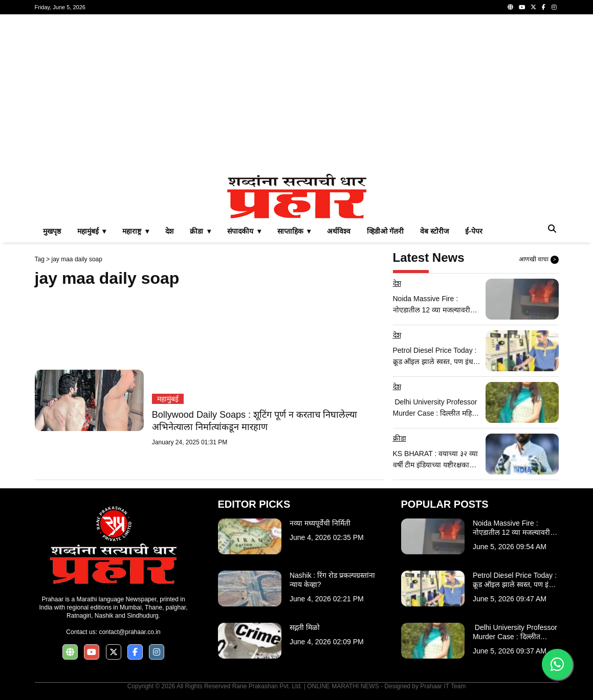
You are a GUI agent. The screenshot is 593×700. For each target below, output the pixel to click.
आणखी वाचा (539, 260)
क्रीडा (400, 438)
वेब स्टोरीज (434, 231)
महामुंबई (168, 399)
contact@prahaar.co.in (129, 632)
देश (169, 231)
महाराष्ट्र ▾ (136, 231)
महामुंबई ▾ (92, 231)
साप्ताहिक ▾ (294, 231)
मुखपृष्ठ (52, 231)
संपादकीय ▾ (244, 231)
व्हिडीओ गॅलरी (385, 231)
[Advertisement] (297, 94)
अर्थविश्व (339, 231)
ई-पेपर (474, 231)
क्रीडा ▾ (200, 231)
